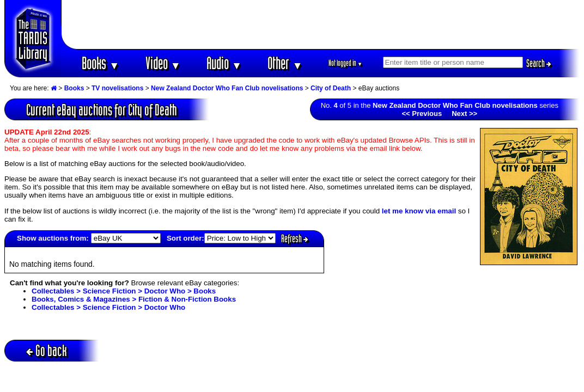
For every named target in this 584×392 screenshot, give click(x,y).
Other (285, 63)
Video (163, 63)
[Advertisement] (321, 24)
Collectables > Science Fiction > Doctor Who (108, 307)
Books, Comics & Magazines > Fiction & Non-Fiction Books (134, 299)
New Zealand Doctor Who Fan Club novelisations (227, 88)
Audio (224, 63)
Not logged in (346, 63)
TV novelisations (117, 88)
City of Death (331, 88)
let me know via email (419, 211)
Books (101, 63)
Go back (47, 350)
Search (539, 63)
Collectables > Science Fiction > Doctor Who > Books (124, 291)
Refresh (295, 238)
